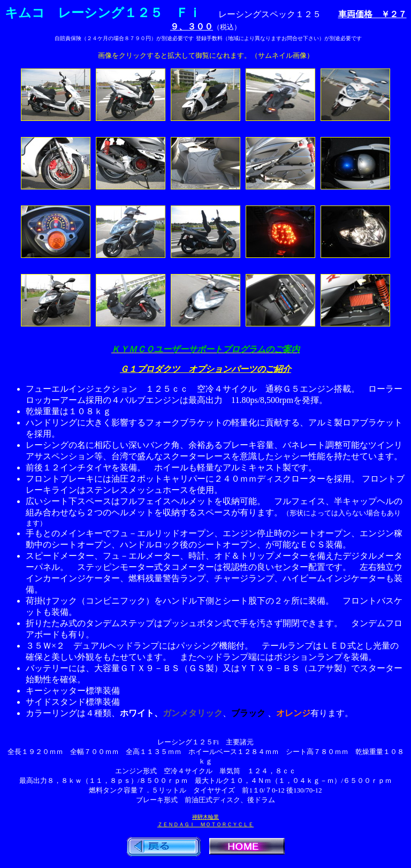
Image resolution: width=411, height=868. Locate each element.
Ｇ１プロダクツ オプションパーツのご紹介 (205, 369)
